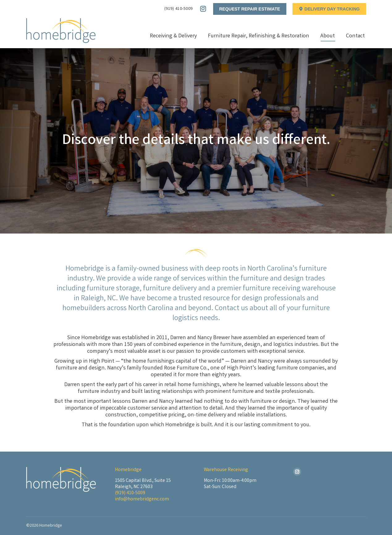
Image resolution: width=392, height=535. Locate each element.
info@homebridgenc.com (142, 499)
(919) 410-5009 (179, 9)
